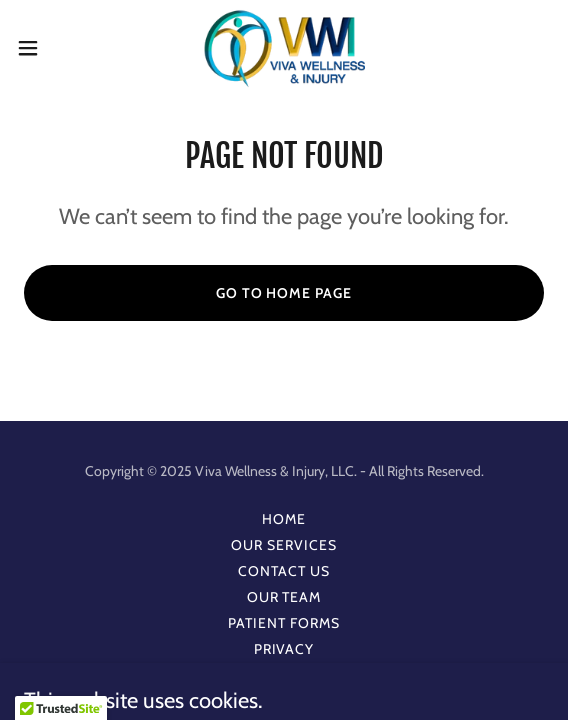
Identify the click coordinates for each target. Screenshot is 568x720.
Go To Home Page (284, 293)
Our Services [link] (284, 545)
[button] (49, 48)
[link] (284, 48)
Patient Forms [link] (284, 623)
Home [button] (284, 519)
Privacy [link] (284, 649)
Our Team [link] (284, 597)
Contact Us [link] (284, 571)
